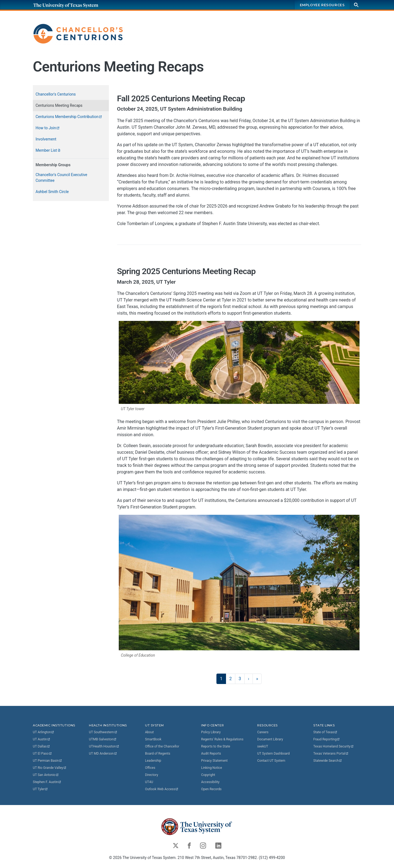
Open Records (211, 789)
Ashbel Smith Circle (52, 192)
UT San (46, 775)
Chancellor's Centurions (56, 94)
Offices (150, 768)
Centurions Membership (69, 117)
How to (48, 128)
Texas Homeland (334, 746)
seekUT (263, 746)
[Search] (356, 5)
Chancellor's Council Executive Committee (61, 178)
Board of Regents (158, 754)
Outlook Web (162, 789)
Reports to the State (216, 746)
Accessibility (210, 782)
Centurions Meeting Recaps (59, 105)
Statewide (328, 761)
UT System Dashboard (273, 754)
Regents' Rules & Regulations (222, 739)
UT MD (103, 754)
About (149, 732)
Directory (152, 775)
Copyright (208, 775)
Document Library (270, 739)
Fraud (327, 739)
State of (325, 732)
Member (48, 150)
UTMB (103, 739)
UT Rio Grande (50, 768)
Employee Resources (322, 5)
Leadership (153, 761)
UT (44, 732)
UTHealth (104, 746)
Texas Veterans (331, 754)
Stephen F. (47, 782)
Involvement (46, 139)
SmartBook (153, 739)
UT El (42, 754)
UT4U (149, 782)
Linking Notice (212, 768)
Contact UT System (271, 761)
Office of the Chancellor (162, 746)
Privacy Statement (214, 761)
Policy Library (211, 732)
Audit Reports (211, 754)
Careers (263, 732)
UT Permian (48, 761)
